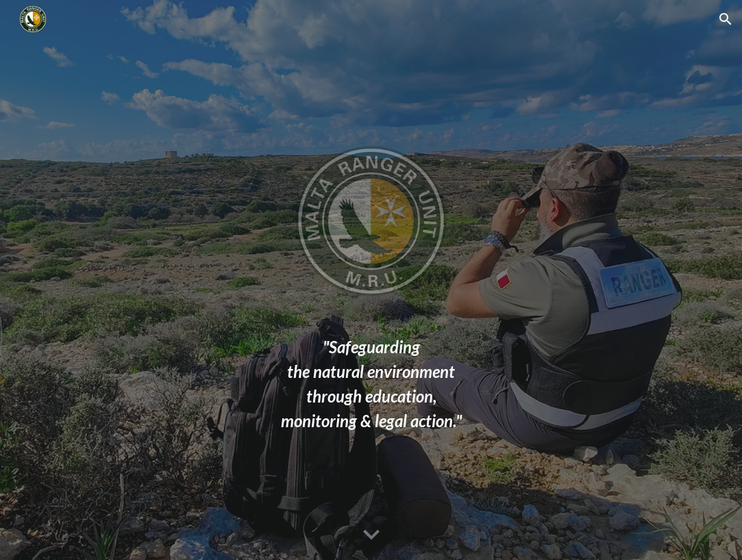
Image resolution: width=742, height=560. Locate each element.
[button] (726, 19)
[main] (371, 384)
